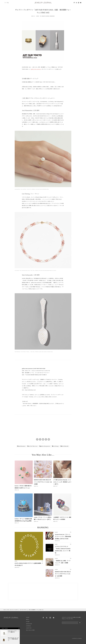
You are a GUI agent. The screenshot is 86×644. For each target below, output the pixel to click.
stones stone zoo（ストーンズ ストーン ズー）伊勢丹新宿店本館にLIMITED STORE (63, 536)
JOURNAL (29, 626)
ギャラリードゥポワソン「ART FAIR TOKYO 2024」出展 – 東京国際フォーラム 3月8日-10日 (27, 610)
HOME (5, 610)
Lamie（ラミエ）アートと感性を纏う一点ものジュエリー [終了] (43, 518)
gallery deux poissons (36, 69)
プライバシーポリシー (15, 638)
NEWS (16, 561)
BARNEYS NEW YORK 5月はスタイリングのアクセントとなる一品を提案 (43, 482)
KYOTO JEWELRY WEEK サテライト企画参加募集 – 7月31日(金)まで (29, 564)
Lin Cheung (56, 446)
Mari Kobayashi (65, 446)
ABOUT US (29, 628)
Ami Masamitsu (22, 446)
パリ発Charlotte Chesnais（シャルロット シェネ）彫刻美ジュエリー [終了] (62, 482)
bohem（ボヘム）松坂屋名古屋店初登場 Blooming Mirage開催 (23, 520)
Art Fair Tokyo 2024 (33, 446)
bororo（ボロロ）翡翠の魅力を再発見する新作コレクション (23, 487)
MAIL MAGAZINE (30, 630)
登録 (80, 623)
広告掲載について (7, 638)
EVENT (38, 16)
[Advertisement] (43, 427)
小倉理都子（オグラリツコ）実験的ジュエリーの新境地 (62, 518)
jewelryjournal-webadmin (48, 16)
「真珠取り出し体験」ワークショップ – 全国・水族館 (63, 562)
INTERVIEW (29, 624)
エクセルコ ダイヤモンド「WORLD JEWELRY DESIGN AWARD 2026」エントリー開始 (63, 550)
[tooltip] (74, 3)
